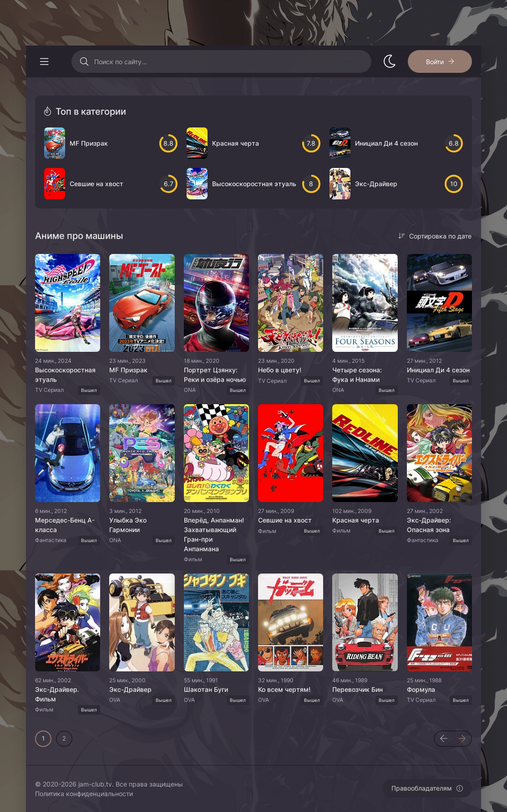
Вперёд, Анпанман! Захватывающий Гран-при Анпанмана (214, 534)
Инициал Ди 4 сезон (438, 370)
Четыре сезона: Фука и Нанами (357, 375)
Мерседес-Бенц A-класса (65, 525)
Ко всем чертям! (284, 689)
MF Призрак (128, 370)
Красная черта (356, 520)
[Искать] (84, 61)
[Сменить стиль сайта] (390, 61)
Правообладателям (422, 788)
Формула (421, 689)
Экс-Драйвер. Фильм (57, 694)
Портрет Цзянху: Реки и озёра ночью (215, 375)
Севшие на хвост (285, 520)
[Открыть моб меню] (44, 61)
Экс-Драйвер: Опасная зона (429, 525)
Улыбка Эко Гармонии (128, 525)
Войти (435, 62)
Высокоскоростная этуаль (65, 375)
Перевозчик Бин (357, 689)
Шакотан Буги (206, 689)
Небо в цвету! (280, 370)
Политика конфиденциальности (84, 794)
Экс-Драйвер (130, 689)
